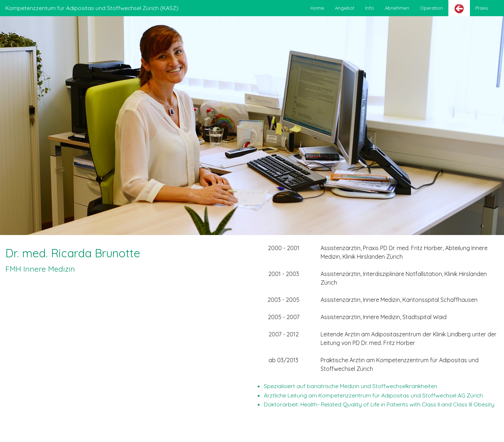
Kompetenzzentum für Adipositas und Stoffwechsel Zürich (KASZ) (92, 8)
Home (317, 8)
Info (370, 8)
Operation (431, 8)
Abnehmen (397, 8)
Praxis (482, 8)
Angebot (345, 8)
